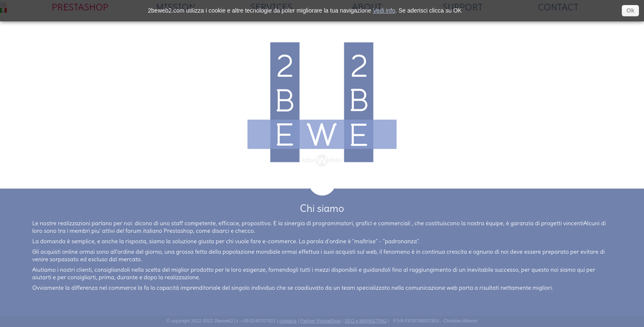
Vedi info (384, 10)
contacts (288, 322)
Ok (630, 10)
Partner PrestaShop (321, 322)
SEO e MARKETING (366, 322)
